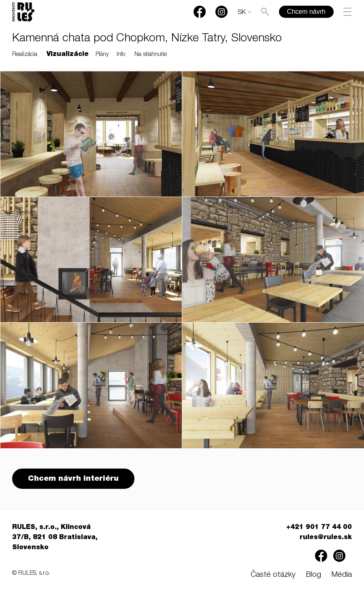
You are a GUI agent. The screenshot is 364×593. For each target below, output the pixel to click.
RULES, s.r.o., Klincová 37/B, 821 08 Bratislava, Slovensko (55, 538)
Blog (313, 575)
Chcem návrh (306, 12)
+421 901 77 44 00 (319, 528)
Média (342, 575)
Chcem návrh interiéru (73, 479)
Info (121, 55)
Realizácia (25, 55)
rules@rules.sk (326, 538)
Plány (102, 55)
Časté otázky (273, 575)
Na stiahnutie (151, 55)
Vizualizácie (68, 55)
